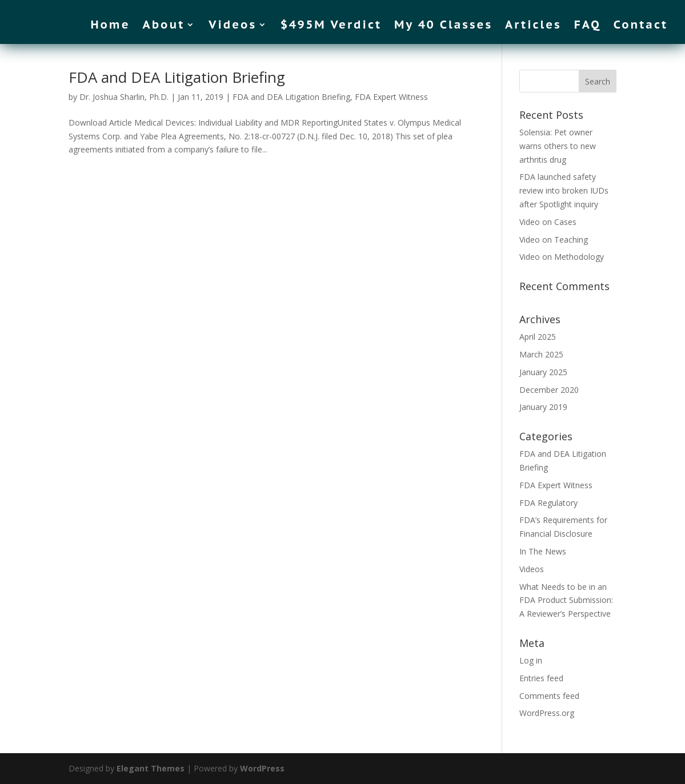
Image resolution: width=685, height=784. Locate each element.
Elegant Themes (151, 768)
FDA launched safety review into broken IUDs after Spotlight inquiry (564, 190)
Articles (533, 26)
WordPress (262, 768)
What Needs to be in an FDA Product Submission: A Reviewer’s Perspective (566, 600)
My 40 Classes (443, 26)
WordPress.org (547, 713)
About (164, 26)
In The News (543, 551)
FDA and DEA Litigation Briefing (177, 77)
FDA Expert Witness (391, 97)
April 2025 (538, 337)
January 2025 (543, 372)
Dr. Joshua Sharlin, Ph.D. (124, 97)
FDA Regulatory (548, 503)
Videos (233, 26)
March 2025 (541, 354)
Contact (641, 26)
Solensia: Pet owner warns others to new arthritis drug (558, 146)
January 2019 (543, 407)
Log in (531, 660)
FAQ (588, 26)
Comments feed (549, 696)
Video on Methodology (562, 257)
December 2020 (549, 390)
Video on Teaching (554, 240)
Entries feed (541, 678)
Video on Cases (548, 222)
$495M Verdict (331, 26)
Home (110, 26)
